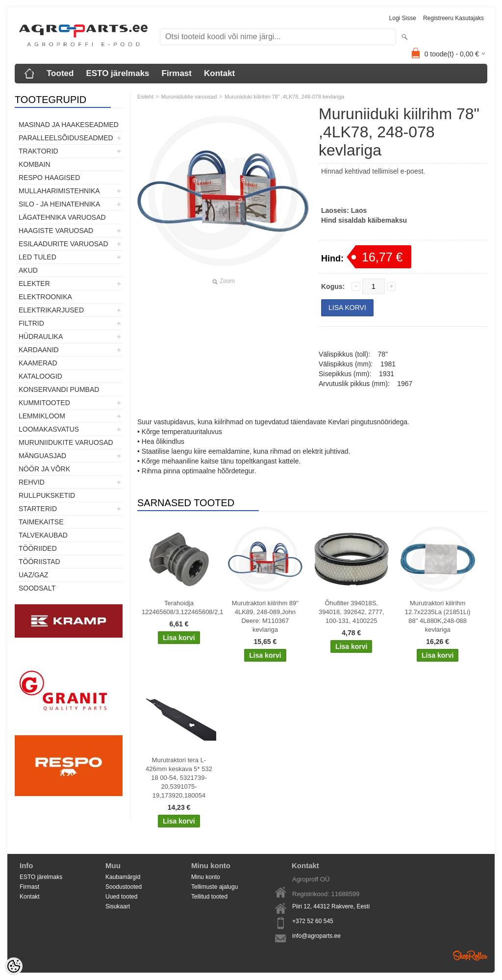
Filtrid (31, 323)
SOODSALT (37, 588)
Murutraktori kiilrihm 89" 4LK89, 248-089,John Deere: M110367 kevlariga (265, 616)
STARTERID (38, 509)
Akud (28, 270)
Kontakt (219, 73)
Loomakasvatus (49, 429)
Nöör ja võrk (44, 469)
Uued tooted (121, 897)
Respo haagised (49, 178)
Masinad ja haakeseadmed (69, 125)
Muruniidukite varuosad (66, 442)
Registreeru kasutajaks (453, 18)
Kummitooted (44, 403)
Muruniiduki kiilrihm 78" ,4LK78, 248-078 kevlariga (284, 97)
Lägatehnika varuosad (62, 217)
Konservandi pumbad (59, 389)
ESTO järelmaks (117, 73)
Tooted (60, 73)
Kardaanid (39, 350)
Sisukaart (118, 906)
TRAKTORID (38, 151)
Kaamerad (38, 363)
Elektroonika (45, 297)
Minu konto (206, 877)
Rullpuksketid (47, 495)
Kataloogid (40, 376)
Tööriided (38, 548)
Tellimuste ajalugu (214, 887)
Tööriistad (39, 562)
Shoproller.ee (470, 955)
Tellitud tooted (209, 897)
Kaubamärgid (123, 877)
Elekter (34, 284)
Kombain (35, 164)
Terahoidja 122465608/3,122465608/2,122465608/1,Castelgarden (181, 607)
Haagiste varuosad (56, 231)
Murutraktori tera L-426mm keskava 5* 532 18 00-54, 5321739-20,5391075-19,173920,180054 (179, 778)
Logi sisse (403, 18)
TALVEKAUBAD (43, 535)
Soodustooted (124, 887)
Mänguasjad (42, 456)
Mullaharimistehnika (59, 191)
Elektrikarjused (51, 310)
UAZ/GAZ (34, 575)
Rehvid (32, 482)
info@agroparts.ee (316, 936)
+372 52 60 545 (313, 921)
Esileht (145, 97)
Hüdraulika (41, 336)
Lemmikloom (42, 416)
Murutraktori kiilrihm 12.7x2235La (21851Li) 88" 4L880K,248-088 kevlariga (438, 616)
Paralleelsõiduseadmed (66, 138)
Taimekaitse (41, 522)
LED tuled (38, 257)
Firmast (177, 73)
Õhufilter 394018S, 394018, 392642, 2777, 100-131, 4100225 (351, 612)
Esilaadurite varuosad (63, 244)
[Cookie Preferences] (14, 966)
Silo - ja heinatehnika (59, 204)
